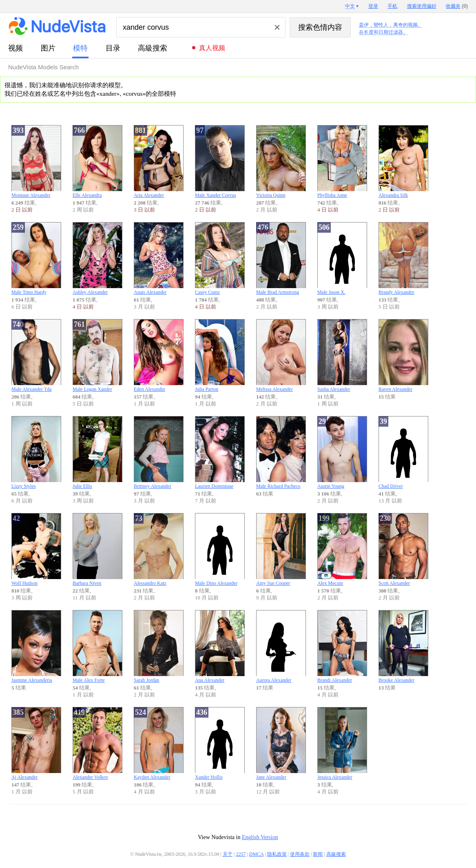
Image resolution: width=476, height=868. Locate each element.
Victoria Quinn (281, 162)
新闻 (318, 854)
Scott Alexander (403, 550)
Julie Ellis (97, 453)
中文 (350, 6)
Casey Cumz (220, 259)
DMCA (256, 854)
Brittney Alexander (159, 453)
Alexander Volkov (97, 744)
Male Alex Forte (97, 647)
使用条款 (300, 854)
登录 (373, 6)
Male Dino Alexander (220, 550)
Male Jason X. (342, 259)
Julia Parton (220, 356)
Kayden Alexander (159, 744)
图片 (48, 48)
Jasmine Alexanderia (36, 647)
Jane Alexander (281, 744)
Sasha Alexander (342, 356)
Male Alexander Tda (36, 356)
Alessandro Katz (159, 550)
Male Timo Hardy (36, 259)
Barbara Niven (97, 550)
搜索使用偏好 (422, 6)
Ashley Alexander (97, 259)
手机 (392, 6)
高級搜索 (153, 48)
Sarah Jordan (159, 647)
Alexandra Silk (403, 162)
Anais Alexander (159, 259)
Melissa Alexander (281, 356)
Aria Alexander (159, 162)
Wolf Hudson (36, 550)
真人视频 (212, 48)
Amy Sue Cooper (281, 550)
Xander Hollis (220, 744)
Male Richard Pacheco (281, 453)
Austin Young (342, 453)
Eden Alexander (159, 356)
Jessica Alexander (342, 744)
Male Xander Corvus (220, 162)
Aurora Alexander (281, 647)
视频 (15, 48)
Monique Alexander (36, 162)
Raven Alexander (403, 356)
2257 (241, 854)
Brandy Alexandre (403, 259)
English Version (260, 837)
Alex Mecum (342, 550)
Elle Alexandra (97, 162)
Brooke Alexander (403, 647)
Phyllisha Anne (342, 162)
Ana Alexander (220, 647)
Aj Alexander (36, 744)
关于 (228, 854)
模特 (80, 48)
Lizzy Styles (36, 453)
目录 (113, 48)
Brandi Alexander (342, 647)
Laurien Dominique (220, 453)
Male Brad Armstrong (281, 259)
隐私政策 (277, 854)
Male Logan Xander (97, 356)
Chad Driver (403, 453)
